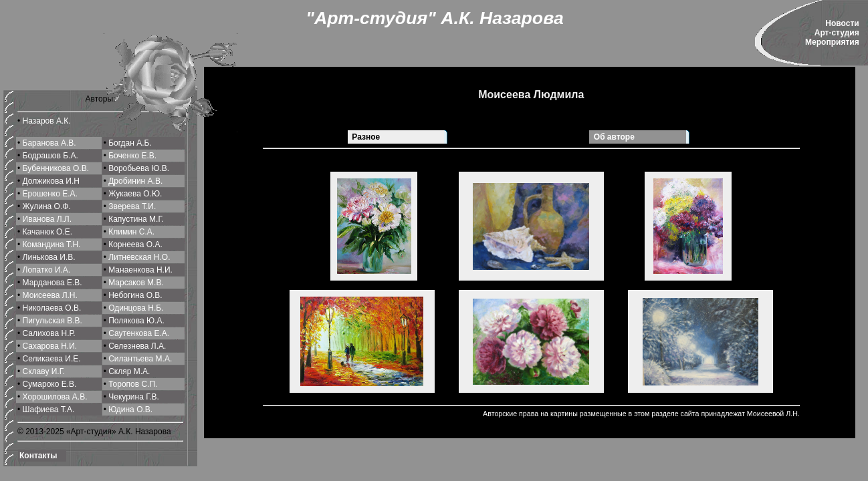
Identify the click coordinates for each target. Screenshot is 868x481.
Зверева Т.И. (132, 206)
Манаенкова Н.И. (140, 270)
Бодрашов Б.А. (50, 156)
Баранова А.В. (49, 143)
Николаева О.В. (52, 308)
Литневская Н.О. (139, 257)
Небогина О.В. (135, 295)
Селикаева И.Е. (52, 359)
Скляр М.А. (129, 371)
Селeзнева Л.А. (137, 346)
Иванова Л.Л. (47, 219)
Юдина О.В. (130, 410)
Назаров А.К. (47, 121)
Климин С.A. (131, 232)
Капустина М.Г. (136, 219)
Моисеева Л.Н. (50, 295)
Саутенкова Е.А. (139, 333)
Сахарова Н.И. (50, 346)
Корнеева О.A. (135, 245)
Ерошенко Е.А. (50, 194)
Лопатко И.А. (47, 270)
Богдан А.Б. (130, 143)
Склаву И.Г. (44, 371)
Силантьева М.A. (140, 359)
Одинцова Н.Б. (136, 308)
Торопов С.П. (133, 384)
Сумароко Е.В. (50, 384)
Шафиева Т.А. (49, 410)
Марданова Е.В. (52, 283)
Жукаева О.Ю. (135, 194)
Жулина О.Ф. (47, 206)
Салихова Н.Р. (49, 333)
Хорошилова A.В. (55, 397)
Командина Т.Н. (52, 245)
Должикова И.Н (51, 181)
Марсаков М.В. (136, 283)
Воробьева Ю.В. (139, 168)
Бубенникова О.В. (56, 168)
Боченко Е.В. (132, 156)
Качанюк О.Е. (48, 232)
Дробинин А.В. (135, 181)
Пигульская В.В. (52, 321)
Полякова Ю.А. (136, 321)
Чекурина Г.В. (134, 397)
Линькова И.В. (49, 257)
